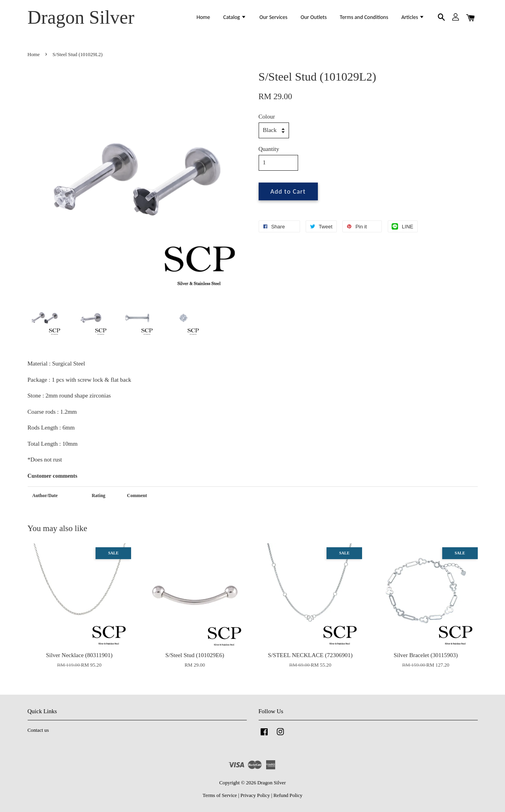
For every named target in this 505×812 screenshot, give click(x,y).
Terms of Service (220, 795)
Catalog (235, 17)
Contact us (38, 730)
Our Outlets (314, 17)
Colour (267, 117)
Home (203, 17)
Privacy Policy (255, 795)
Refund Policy (288, 795)
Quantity (269, 149)
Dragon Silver (81, 17)
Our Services (273, 17)
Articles (413, 17)
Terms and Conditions (364, 17)
